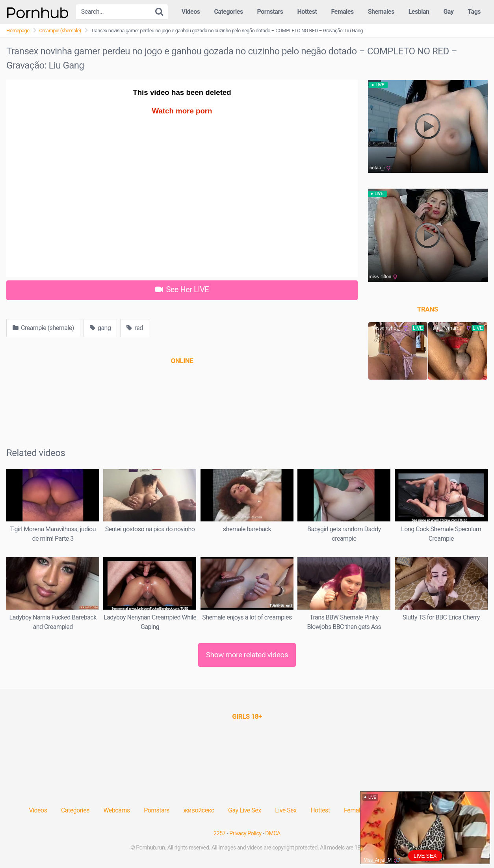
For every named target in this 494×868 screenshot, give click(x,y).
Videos (191, 12)
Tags (474, 12)
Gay (448, 12)
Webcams (116, 810)
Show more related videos (247, 655)
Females (342, 12)
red (135, 328)
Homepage (18, 31)
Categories (228, 12)
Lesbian (419, 12)
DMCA (273, 834)
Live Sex (286, 810)
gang (100, 328)
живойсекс (199, 810)
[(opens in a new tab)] (182, 361)
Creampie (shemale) (60, 31)
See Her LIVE (182, 289)
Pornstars (270, 12)
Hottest (307, 12)
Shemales (381, 12)
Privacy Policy (245, 834)
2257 (219, 834)
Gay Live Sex (245, 810)
